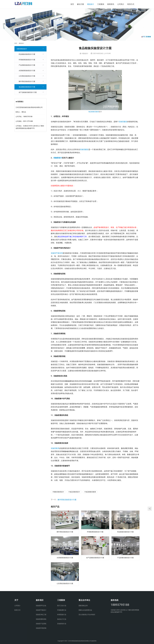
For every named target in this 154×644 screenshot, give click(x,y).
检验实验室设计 (59, 492)
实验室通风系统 (41, 619)
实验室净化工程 (41, 615)
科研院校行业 (62, 615)
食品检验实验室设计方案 (27, 87)
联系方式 (131, 4)
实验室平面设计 (41, 610)
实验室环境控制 (41, 628)
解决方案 (81, 4)
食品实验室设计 (75, 492)
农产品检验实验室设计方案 (95, 558)
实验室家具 (55, 448)
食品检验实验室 (94, 112)
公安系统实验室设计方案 (65, 585)
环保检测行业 (62, 610)
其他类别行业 (62, 624)
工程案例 (101, 4)
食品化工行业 (62, 619)
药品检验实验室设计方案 (125, 532)
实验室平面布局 (57, 253)
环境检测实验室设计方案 (95, 532)
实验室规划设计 (22, 49)
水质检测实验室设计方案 (65, 558)
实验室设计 (58, 158)
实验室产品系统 (41, 624)
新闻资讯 (111, 4)
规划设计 (91, 4)
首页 (72, 4)
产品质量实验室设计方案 (125, 558)
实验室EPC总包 (41, 606)
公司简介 (121, 4)
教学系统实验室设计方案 (67, 500)
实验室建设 (123, 122)
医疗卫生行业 (62, 606)
